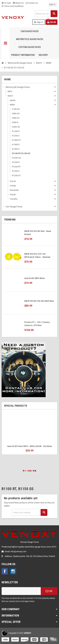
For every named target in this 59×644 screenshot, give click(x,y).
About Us (18, 3)
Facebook (5, 571)
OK (49, 591)
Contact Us (32, 3)
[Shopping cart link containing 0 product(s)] (51, 22)
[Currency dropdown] (53, 5)
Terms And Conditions (13, 6)
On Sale (6, 3)
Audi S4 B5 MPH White (35, 278)
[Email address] (21, 591)
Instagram (13, 571)
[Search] (46, 14)
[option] (29, 432)
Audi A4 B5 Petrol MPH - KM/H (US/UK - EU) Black (29, 446)
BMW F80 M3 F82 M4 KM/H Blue (39, 301)
